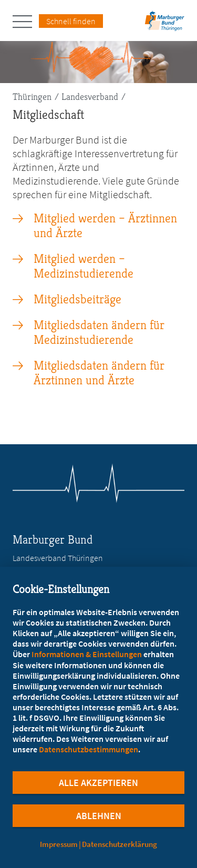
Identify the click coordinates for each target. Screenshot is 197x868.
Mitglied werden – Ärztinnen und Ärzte (105, 226)
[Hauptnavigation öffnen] (26, 22)
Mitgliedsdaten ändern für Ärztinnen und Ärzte (99, 373)
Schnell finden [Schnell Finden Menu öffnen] (71, 21)
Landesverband (90, 96)
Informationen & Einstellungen (87, 654)
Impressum (59, 844)
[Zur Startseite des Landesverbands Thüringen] (163, 24)
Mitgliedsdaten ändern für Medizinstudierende (99, 332)
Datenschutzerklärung (120, 844)
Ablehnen (99, 816)
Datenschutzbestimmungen (89, 749)
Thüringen (32, 96)
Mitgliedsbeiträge (77, 299)
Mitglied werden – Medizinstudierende (84, 266)
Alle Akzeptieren (98, 783)
